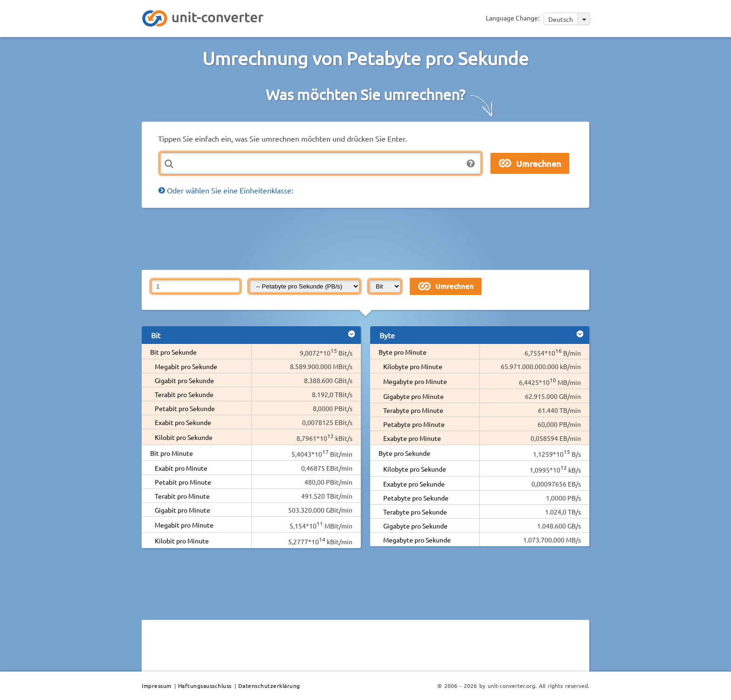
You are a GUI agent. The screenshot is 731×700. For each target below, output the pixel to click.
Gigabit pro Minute (183, 510)
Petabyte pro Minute (414, 424)
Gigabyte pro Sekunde (415, 526)
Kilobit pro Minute (182, 541)
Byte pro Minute (403, 352)
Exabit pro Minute (181, 468)
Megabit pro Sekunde (186, 366)
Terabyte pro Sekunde (415, 512)
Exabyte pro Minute (412, 438)
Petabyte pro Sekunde (416, 498)
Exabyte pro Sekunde (414, 484)
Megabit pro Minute (184, 525)
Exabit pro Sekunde (183, 422)
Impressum (157, 686)
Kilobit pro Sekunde (184, 437)
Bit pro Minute (172, 453)
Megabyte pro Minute (415, 381)
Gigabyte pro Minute (414, 396)
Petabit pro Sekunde (185, 408)
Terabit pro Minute (182, 496)
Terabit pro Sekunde (184, 394)
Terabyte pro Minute (413, 410)
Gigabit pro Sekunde (184, 380)
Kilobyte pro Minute (413, 366)
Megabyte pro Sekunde (417, 540)
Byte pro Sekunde (404, 453)
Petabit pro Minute (183, 482)
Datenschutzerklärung (269, 686)
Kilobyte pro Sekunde (415, 469)
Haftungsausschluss (205, 686)
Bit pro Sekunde (173, 352)
